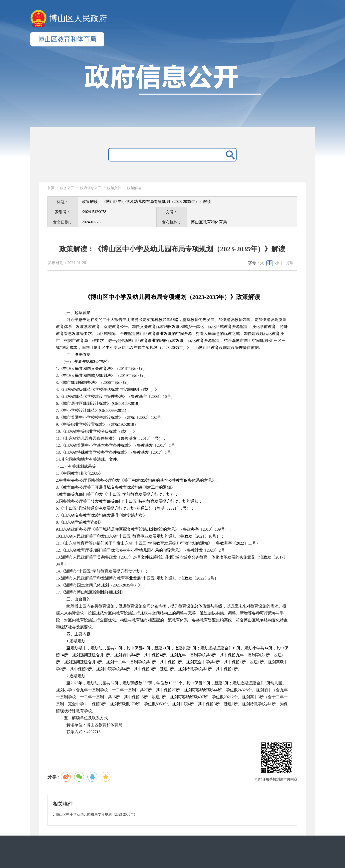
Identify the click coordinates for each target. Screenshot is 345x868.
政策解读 (134, 188)
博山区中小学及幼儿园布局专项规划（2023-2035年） (97, 814)
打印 (290, 263)
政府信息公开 (91, 188)
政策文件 (114, 188)
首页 (51, 188)
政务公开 (67, 188)
